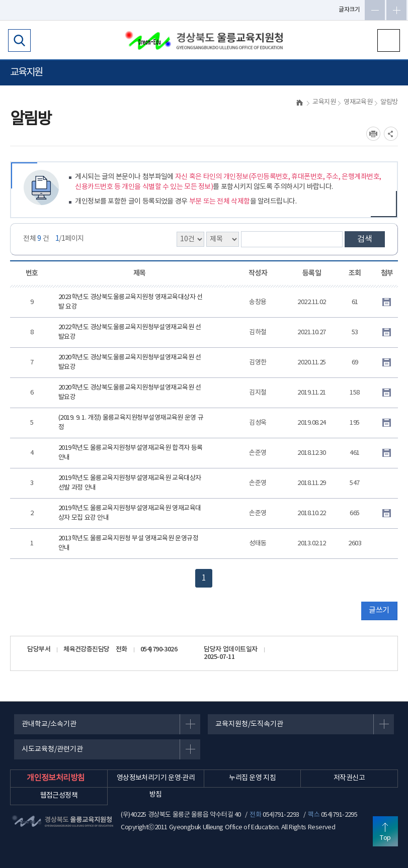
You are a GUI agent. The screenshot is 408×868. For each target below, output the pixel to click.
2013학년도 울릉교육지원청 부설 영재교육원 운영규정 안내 (128, 544)
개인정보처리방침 (56, 778)
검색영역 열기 (19, 40)
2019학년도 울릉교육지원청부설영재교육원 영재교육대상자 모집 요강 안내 (130, 513)
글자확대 (396, 10)
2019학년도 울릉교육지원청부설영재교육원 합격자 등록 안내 (131, 453)
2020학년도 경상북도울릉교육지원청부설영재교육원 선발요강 (130, 363)
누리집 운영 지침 (252, 778)
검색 (365, 239)
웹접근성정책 (59, 796)
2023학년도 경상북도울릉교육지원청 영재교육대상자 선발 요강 (131, 302)
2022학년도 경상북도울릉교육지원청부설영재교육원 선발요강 (130, 332)
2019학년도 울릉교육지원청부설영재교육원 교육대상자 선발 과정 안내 (130, 483)
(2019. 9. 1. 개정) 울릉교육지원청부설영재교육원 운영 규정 (131, 423)
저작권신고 (349, 778)
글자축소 (375, 10)
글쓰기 (379, 610)
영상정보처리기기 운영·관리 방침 (156, 786)
